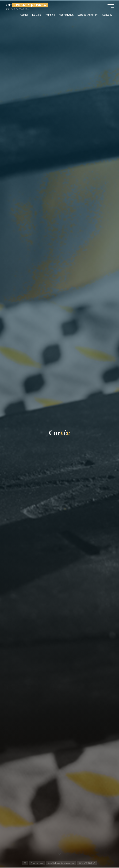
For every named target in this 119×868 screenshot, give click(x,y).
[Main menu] (111, 6)
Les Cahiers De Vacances (61, 863)
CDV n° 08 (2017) (87, 863)
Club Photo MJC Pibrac (27, 5)
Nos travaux (37, 863)
